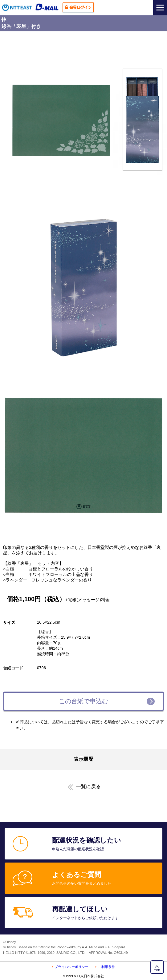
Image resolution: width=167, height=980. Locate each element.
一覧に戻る (88, 786)
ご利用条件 (106, 967)
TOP (157, 970)
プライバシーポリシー (71, 967)
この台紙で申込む (83, 701)
